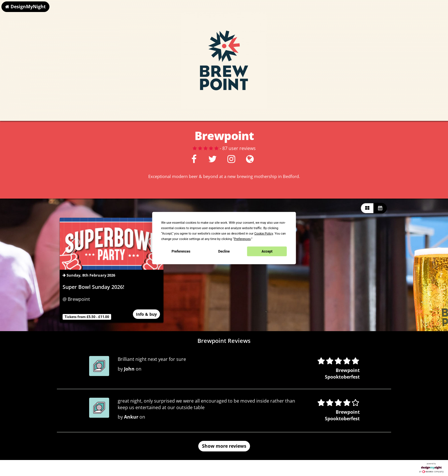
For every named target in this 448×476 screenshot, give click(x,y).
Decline (224, 251)
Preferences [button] (242, 239)
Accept (267, 251)
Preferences (181, 251)
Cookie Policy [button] (264, 234)
